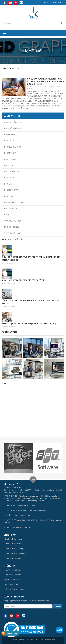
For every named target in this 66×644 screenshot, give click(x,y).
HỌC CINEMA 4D (10, 209)
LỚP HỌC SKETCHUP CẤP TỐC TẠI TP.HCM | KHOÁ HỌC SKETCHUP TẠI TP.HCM (30, 302)
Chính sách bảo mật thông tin (15, 553)
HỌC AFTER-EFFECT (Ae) (14, 202)
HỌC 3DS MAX (10, 165)
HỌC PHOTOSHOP (11, 141)
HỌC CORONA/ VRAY (12, 172)
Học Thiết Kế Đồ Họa (12, 570)
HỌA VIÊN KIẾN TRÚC (12, 135)
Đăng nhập (58, 3)
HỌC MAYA (9, 215)
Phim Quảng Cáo (11, 584)
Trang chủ (6, 68)
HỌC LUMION (9, 178)
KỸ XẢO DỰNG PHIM (12, 227)
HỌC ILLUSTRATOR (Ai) (13, 147)
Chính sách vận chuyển (13, 544)
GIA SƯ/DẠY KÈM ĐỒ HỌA (14, 221)
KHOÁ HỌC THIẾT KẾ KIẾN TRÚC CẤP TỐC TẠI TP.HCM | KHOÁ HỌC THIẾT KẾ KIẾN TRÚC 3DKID (31, 259)
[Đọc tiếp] (25, 108)
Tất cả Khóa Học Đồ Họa (14, 589)
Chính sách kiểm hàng (13, 558)
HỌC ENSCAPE (10, 196)
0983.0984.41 (12, 633)
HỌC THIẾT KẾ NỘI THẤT (14, 122)
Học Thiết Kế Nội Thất (12, 575)
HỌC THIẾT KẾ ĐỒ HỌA (13, 128)
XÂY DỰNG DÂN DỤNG (13, 233)
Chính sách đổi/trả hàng (13, 549)
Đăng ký (46, 3)
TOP (33, 480)
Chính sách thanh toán (13, 539)
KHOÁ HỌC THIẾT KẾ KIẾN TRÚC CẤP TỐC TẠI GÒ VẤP (23, 280)
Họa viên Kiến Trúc (11, 580)
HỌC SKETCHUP (10, 159)
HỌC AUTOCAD (10, 153)
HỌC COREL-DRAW (12, 190)
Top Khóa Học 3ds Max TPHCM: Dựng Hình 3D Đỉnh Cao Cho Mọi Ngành (30, 324)
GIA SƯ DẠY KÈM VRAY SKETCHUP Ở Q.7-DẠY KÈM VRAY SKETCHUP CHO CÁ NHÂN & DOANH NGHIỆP (45, 82)
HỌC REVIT (9, 184)
